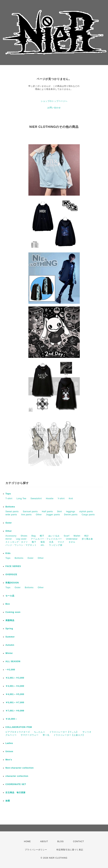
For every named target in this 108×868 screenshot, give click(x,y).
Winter (9, 653)
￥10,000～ (11, 719)
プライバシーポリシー (36, 850)
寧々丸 (46, 735)
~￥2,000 (10, 670)
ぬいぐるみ (54, 536)
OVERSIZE (11, 575)
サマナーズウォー (30, 735)
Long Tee (21, 499)
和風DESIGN (12, 583)
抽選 (8, 801)
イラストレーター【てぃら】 (64, 732)
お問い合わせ (54, 108)
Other (39, 515)
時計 (87, 536)
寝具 (43, 542)
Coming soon (13, 612)
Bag (34, 536)
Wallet (77, 536)
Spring (9, 629)
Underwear (72, 539)
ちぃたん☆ (40, 732)
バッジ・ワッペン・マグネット (21, 545)
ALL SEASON (13, 661)
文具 (51, 542)
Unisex (9, 751)
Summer (10, 637)
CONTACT (79, 841)
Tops (8, 494)
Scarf (66, 536)
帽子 (42, 536)
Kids (8, 553)
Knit (71, 499)
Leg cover (21, 539)
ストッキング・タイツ (17, 542)
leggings (71, 512)
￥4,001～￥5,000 (15, 694)
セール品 (10, 596)
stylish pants (86, 512)
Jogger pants (53, 515)
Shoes (24, 536)
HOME (27, 841)
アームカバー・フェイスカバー (46, 539)
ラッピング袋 (56, 545)
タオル (72, 542)
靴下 (34, 542)
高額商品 (10, 620)
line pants (26, 515)
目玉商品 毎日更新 (15, 793)
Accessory (11, 536)
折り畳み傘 (87, 539)
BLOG (61, 841)
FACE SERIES (13, 566)
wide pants (11, 515)
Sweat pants (12, 512)
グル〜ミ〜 (11, 735)
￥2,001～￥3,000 (15, 678)
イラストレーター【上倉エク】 (69, 735)
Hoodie (50, 499)
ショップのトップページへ (54, 101)
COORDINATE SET (16, 784)
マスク (61, 542)
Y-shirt (61, 499)
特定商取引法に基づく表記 (70, 850)
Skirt (59, 512)
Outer (9, 523)
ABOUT (44, 841)
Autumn (10, 645)
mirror (9, 539)
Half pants (47, 512)
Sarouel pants (30, 512)
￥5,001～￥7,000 (15, 703)
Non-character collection (20, 768)
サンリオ (87, 732)
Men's (9, 760)
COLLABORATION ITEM (19, 727)
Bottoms (10, 507)
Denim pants (71, 515)
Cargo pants (88, 515)
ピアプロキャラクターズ (18, 732)
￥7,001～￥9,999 (15, 711)
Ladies (9, 743)
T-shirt (9, 499)
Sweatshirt (36, 499)
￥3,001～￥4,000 (15, 686)
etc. (43, 545)
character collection (17, 776)
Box (8, 604)
